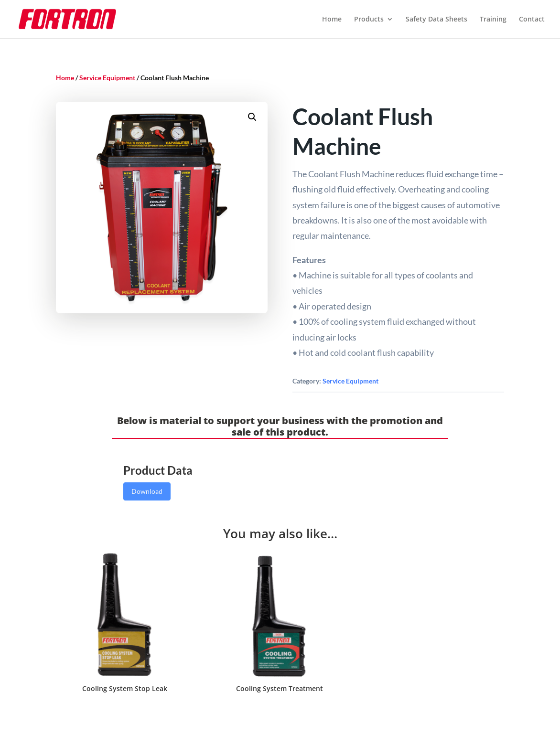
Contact (532, 20)
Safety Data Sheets (436, 20)
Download (147, 491)
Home (332, 20)
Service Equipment (107, 78)
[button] (252, 117)
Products (369, 20)
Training (493, 20)
